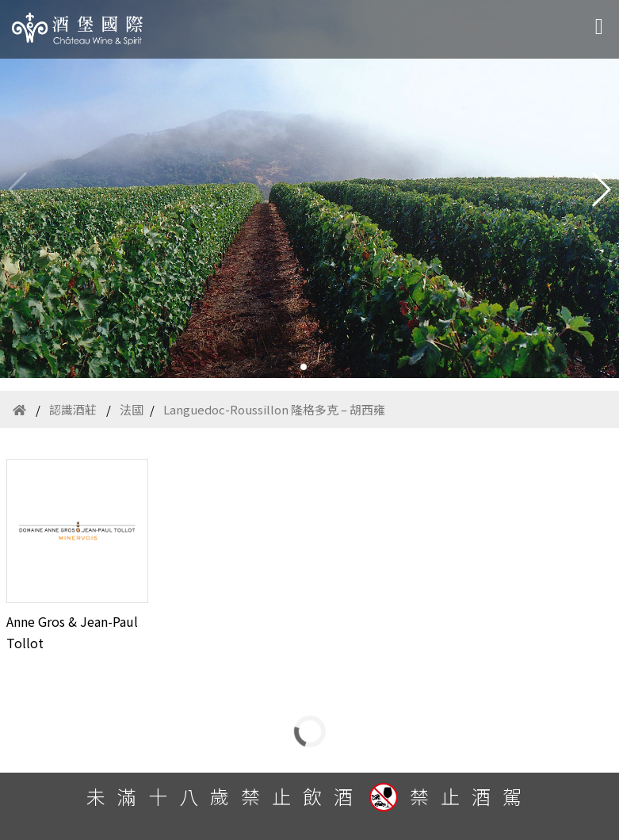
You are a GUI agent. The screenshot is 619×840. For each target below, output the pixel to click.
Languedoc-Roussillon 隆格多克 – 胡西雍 (274, 409)
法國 (132, 409)
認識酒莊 (73, 409)
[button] (304, 367)
